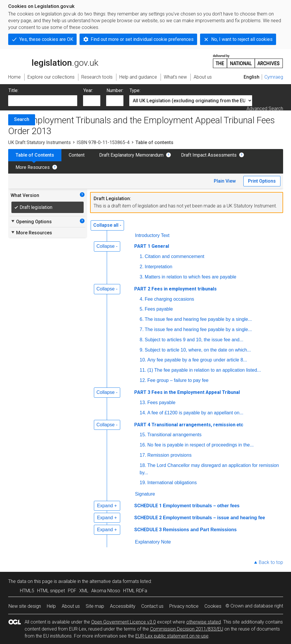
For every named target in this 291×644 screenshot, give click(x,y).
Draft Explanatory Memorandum (131, 155)
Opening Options (31, 221)
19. (143, 483)
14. (143, 413)
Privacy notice (184, 606)
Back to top (271, 562)
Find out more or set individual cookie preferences (142, 39)
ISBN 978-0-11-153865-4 (103, 142)
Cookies (213, 606)
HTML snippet (51, 591)
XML (84, 591)
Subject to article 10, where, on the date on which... (198, 350)
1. (142, 256)
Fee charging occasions (169, 299)
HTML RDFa (135, 591)
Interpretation (159, 267)
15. (143, 435)
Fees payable (159, 309)
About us (71, 606)
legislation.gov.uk (53, 61)
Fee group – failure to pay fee (178, 380)
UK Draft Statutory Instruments (39, 142)
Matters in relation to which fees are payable (191, 277)
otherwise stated (204, 622)
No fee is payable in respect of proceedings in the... (201, 445)
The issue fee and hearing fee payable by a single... (198, 319)
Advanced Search (265, 109)
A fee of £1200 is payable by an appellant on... (195, 413)
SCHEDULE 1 (148, 506)
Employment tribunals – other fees (201, 506)
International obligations (172, 483)
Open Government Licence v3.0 (124, 622)
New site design (25, 606)
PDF (72, 591)
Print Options (262, 181)
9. (142, 350)
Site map (95, 606)
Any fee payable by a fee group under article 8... (197, 360)
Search (22, 119)
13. (143, 403)
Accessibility (123, 606)
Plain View (225, 181)
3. (142, 277)
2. (142, 267)
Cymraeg (274, 77)
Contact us (152, 606)
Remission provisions (169, 455)
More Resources (33, 167)
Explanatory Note (153, 542)
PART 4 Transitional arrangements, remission (189, 425)
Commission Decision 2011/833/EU (187, 629)
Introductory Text (152, 235)
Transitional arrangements (174, 435)
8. (142, 340)
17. (143, 455)
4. (142, 299)
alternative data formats (114, 581)
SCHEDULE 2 (148, 518)
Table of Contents (35, 155)
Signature (145, 494)
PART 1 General (152, 246)
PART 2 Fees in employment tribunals (175, 289)
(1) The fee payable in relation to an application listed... (204, 370)
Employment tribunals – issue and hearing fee (214, 518)
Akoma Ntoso (106, 591)
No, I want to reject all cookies (242, 39)
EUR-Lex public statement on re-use (172, 636)
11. (143, 370)
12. (143, 380)
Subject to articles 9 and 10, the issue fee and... (194, 340)
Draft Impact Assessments (209, 155)
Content (77, 155)
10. (143, 360)
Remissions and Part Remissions (200, 530)
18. (143, 465)
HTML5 (27, 591)
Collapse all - (107, 225)
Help (51, 606)
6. (142, 319)
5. (142, 309)
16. (143, 445)
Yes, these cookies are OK (46, 39)
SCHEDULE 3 (148, 530)
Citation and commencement (175, 256)
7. (142, 329)
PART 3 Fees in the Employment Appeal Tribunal (187, 392)
